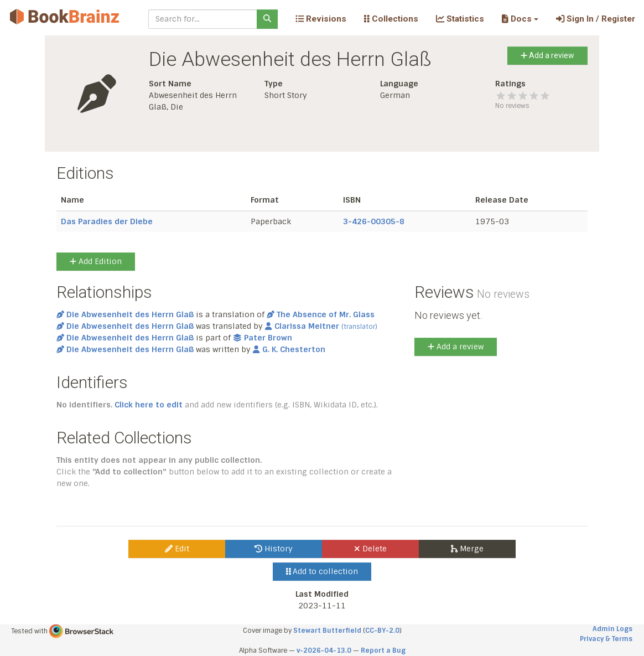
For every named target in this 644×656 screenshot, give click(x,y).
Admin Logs (612, 629)
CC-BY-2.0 (382, 631)
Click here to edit (149, 405)
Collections (391, 19)
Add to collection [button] (322, 571)
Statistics (460, 19)
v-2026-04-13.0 (324, 650)
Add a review (547, 55)
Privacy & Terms (606, 639)
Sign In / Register (596, 19)
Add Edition (96, 261)
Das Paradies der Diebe (107, 221)
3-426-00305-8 (374, 221)
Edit (177, 549)
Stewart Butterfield (327, 631)
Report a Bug (383, 650)
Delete (370, 549)
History (274, 549)
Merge (467, 549)
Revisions (321, 19)
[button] (520, 19)
